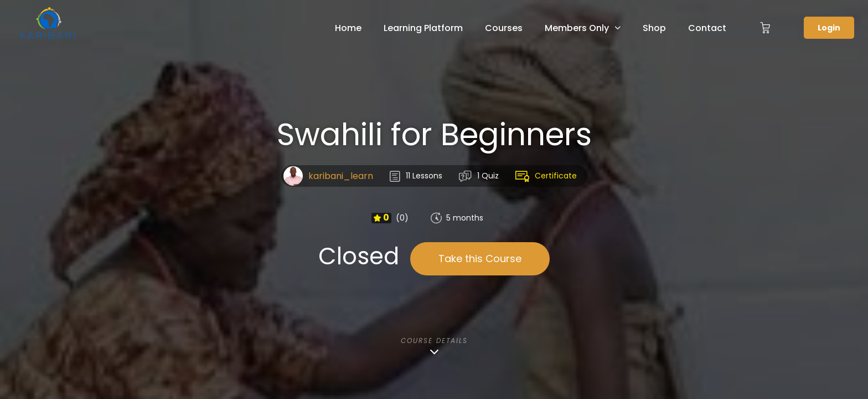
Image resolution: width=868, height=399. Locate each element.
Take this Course (480, 259)
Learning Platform (423, 28)
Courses (504, 28)
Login (829, 28)
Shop (654, 28)
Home (348, 28)
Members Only (577, 28)
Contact (707, 28)
